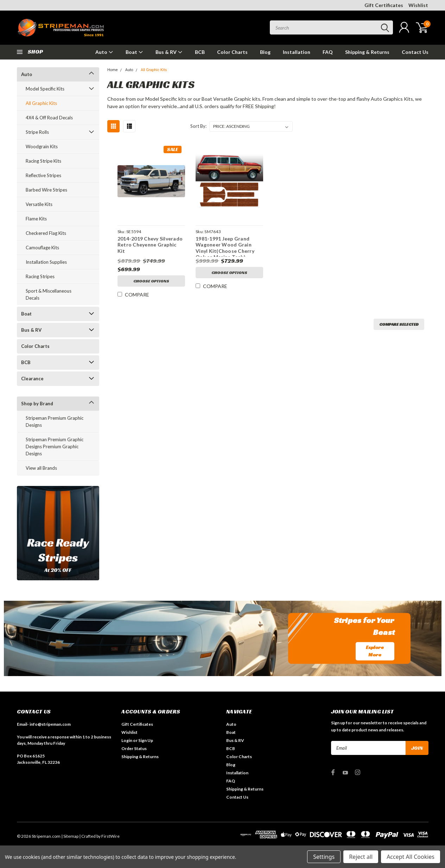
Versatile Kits (39, 204)
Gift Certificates (384, 5)
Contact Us (415, 52)
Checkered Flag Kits (46, 233)
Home (113, 70)
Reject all (361, 857)
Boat (134, 52)
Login (127, 740)
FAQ (328, 52)
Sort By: (198, 126)
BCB (200, 52)
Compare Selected (399, 324)
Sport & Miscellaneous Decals (49, 294)
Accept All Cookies (411, 857)
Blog (265, 52)
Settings (324, 857)
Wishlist (418, 5)
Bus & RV (169, 52)
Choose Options (151, 281)
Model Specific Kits (45, 89)
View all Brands (41, 468)
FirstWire (110, 836)
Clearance (32, 379)
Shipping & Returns (367, 52)
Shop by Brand (37, 404)
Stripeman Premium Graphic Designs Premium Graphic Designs (55, 447)
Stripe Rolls (37, 132)
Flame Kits (36, 219)
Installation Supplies (46, 262)
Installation (297, 52)
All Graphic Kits (41, 103)
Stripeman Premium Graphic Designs (55, 421)
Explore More (375, 651)
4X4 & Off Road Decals (49, 118)
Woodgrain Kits (42, 146)
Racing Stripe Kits (43, 161)
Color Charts (232, 52)
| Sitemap (70, 836)
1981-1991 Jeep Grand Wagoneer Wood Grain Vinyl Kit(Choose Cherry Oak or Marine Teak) (225, 248)
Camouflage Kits (42, 248)
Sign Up (146, 740)
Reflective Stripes (43, 175)
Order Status (134, 748)
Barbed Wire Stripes (46, 190)
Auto (104, 52)
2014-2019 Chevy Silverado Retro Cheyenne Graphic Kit (150, 245)
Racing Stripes (40, 276)
